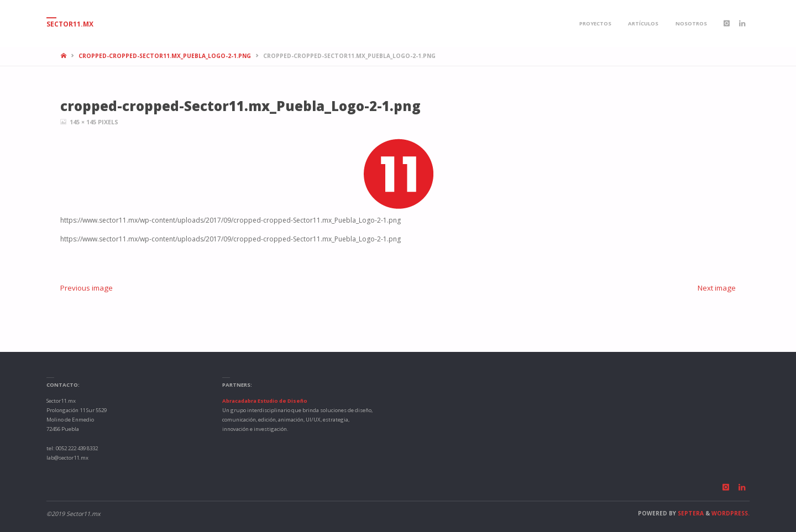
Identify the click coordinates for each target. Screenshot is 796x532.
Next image (717, 288)
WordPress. (730, 513)
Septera (690, 513)
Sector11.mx (70, 24)
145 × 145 (84, 122)
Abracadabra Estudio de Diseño (265, 401)
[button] (398, 174)
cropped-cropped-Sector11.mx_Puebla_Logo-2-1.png (165, 56)
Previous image (87, 288)
